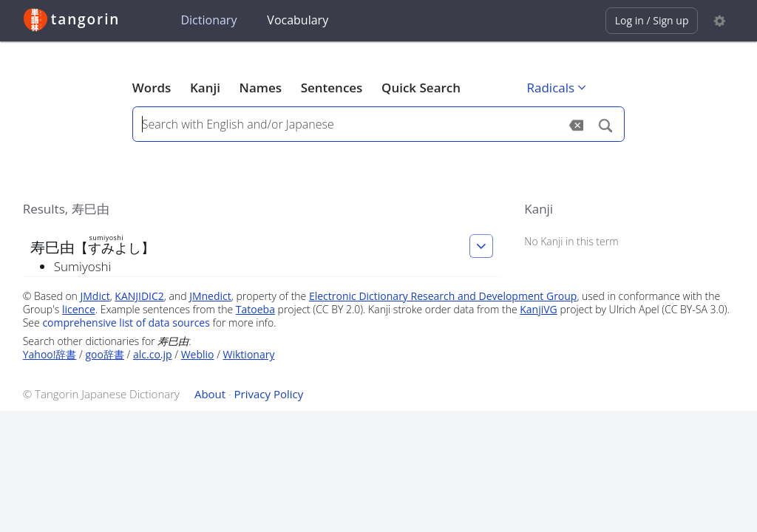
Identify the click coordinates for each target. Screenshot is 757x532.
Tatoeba (255, 309)
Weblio (198, 354)
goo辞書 (105, 354)
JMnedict (210, 296)
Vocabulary (298, 20)
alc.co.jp (153, 354)
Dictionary (208, 20)
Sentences (332, 88)
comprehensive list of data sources (126, 323)
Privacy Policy (269, 394)
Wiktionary (249, 354)
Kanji (205, 88)
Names (261, 88)
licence (79, 309)
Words (152, 88)
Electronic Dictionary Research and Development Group (443, 296)
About (210, 394)
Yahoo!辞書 (50, 354)
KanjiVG (539, 309)
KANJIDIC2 (139, 296)
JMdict (95, 296)
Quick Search (421, 88)
